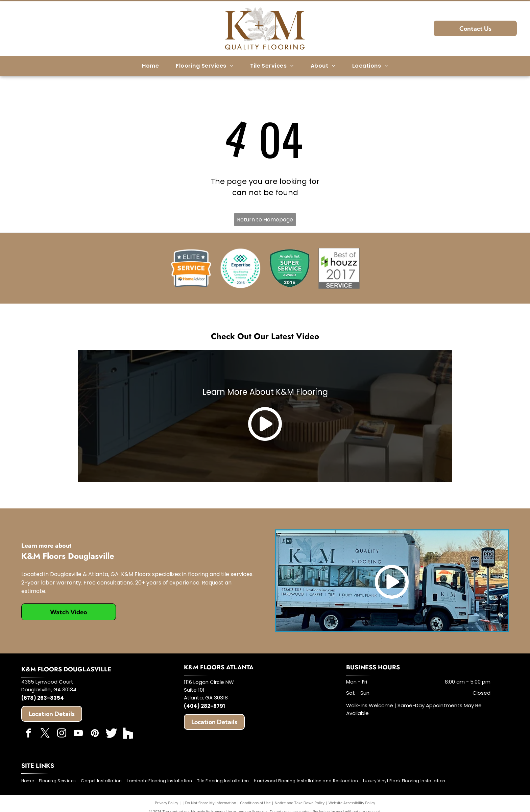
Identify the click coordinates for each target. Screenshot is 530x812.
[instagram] (62, 734)
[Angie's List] (290, 268)
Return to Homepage (265, 220)
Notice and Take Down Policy (300, 803)
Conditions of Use (255, 803)
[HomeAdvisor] (191, 268)
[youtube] (78, 734)
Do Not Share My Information (211, 803)
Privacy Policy (166, 803)
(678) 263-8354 (43, 698)
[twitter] (45, 734)
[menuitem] (150, 66)
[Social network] (112, 734)
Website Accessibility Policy (352, 803)
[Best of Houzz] (339, 268)
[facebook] (29, 734)
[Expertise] (240, 268)
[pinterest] (95, 734)
